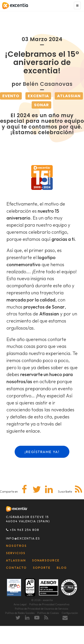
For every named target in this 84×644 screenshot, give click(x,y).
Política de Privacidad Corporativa (49, 604)
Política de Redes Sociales (20, 613)
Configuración (70, 613)
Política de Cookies (48, 613)
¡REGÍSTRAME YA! (42, 452)
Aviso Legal (20, 604)
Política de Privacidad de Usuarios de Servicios (41, 609)
